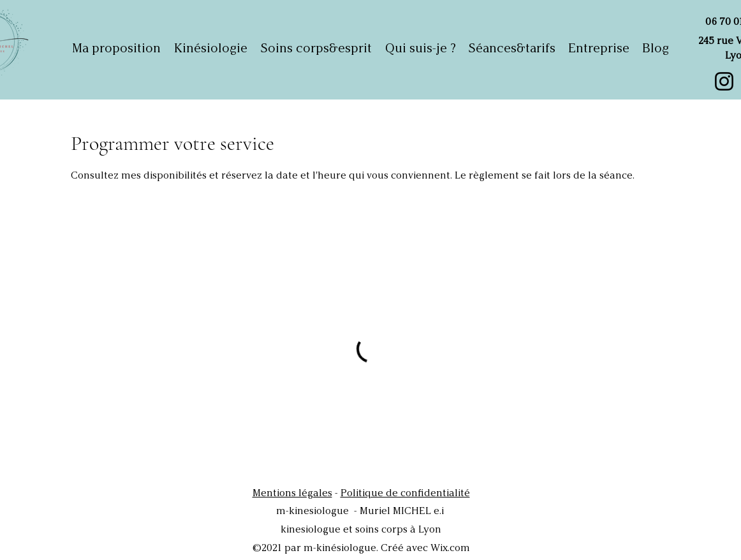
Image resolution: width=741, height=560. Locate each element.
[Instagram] (724, 81)
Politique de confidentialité (405, 493)
